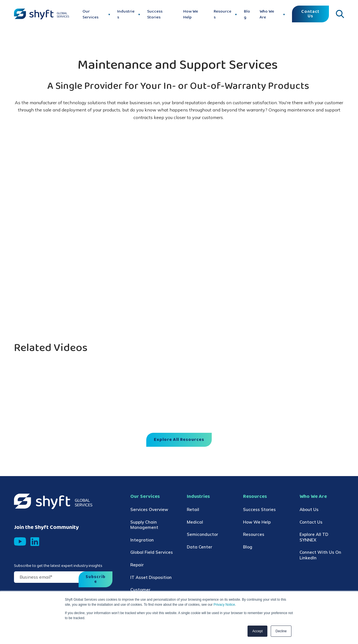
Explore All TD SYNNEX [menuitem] (314, 537)
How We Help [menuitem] (257, 522)
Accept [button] (257, 631)
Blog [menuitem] (248, 547)
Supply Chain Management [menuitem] (144, 525)
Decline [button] (281, 631)
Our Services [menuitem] (145, 497)
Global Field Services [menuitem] (152, 552)
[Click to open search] (340, 14)
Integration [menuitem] (142, 540)
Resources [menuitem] (255, 497)
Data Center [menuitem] (200, 547)
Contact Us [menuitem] (311, 522)
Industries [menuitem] (198, 497)
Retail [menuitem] (193, 509)
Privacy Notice (224, 605)
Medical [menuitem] (195, 522)
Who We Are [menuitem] (313, 497)
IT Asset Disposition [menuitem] (151, 577)
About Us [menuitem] (309, 509)
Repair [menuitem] (137, 565)
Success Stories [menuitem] (259, 509)
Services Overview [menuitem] (149, 509)
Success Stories (155, 15)
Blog (247, 15)
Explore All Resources (179, 440)
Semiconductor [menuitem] (202, 534)
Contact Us (310, 14)
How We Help (191, 15)
